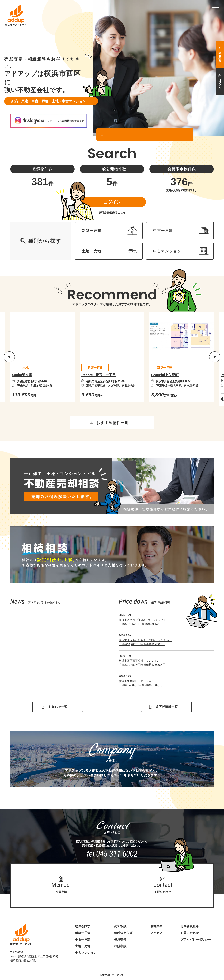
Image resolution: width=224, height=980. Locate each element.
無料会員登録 (190, 926)
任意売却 (120, 940)
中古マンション (86, 953)
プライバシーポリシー (196, 940)
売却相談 (120, 926)
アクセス (156, 933)
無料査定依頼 (123, 933)
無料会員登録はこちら (112, 213)
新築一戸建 (83, 933)
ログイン (112, 202)
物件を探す (83, 926)
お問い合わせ (190, 933)
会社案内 (156, 926)
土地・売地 (83, 946)
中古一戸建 (83, 940)
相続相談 (120, 946)
